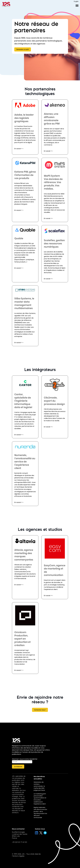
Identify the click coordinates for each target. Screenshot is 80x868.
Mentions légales (18, 856)
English (76, 2)
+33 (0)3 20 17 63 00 (19, 842)
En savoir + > (19, 149)
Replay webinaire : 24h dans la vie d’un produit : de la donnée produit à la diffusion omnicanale (40, 812)
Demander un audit (23, 49)
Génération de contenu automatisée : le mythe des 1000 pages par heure (39, 786)
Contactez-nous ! (40, 710)
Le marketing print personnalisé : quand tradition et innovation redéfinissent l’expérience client (40, 799)
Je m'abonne (18, 767)
